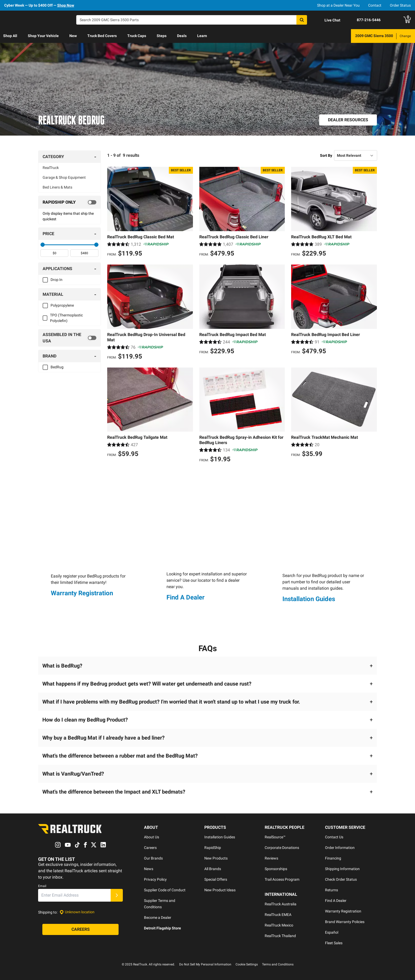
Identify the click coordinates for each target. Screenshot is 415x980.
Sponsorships (276, 869)
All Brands (213, 869)
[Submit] (117, 895)
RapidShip (213, 848)
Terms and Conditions (278, 964)
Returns (331, 890)
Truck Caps (137, 36)
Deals (182, 36)
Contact (375, 5)
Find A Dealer (186, 597)
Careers (150, 848)
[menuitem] (10, 36)
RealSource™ (275, 837)
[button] (207, 666)
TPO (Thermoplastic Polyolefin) (66, 318)
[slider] (43, 245)
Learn (202, 36)
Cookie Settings (247, 964)
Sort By (326, 155)
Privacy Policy (155, 879)
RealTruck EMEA (278, 915)
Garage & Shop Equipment (64, 177)
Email (42, 886)
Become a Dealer (158, 918)
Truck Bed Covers (102, 36)
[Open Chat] (328, 20)
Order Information (340, 848)
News (149, 869)
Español (332, 932)
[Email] (74, 895)
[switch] (69, 202)
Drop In (57, 280)
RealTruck (51, 168)
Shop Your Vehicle (43, 36)
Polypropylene (62, 305)
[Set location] (77, 912)
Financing (333, 858)
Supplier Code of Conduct (165, 890)
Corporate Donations (282, 848)
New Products (216, 858)
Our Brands (153, 858)
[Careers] (80, 929)
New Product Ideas (220, 890)
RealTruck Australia (281, 904)
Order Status (400, 5)
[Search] (192, 20)
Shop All (10, 36)
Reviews (271, 858)
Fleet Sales (334, 943)
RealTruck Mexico (279, 925)
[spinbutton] (54, 253)
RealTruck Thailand (280, 936)
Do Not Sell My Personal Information (205, 964)
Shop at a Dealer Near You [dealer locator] (338, 5)
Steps (162, 36)
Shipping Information (342, 869)
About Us (152, 837)
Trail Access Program (282, 879)
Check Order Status (341, 879)
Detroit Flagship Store (163, 928)
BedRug (57, 367)
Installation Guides (309, 599)
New (73, 36)
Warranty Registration (82, 593)
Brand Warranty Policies (345, 922)
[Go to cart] (407, 20)
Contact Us (334, 837)
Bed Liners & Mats (57, 187)
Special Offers (216, 879)
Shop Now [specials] (66, 5)
